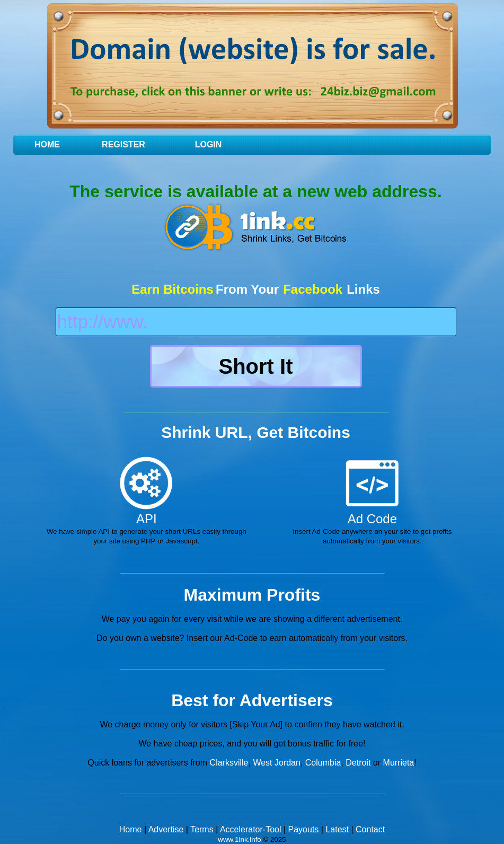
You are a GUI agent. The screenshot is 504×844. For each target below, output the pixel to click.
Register (123, 144)
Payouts (304, 829)
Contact (370, 829)
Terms (202, 829)
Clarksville (229, 763)
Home (47, 144)
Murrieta (399, 763)
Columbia (323, 763)
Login (209, 144)
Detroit (358, 763)
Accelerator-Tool (251, 829)
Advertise (166, 829)
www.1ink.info (240, 839)
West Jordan (277, 763)
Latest (337, 829)
